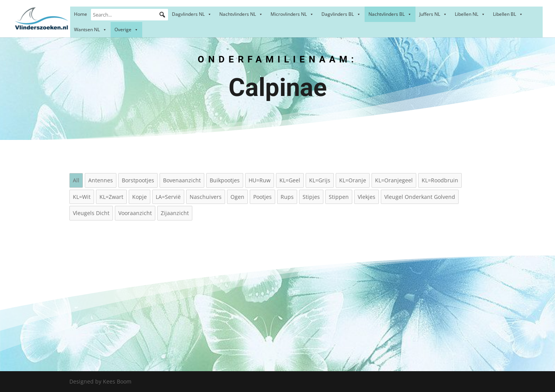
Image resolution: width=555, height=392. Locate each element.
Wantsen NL (90, 29)
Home (81, 14)
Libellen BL (508, 14)
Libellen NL (470, 14)
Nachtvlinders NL (241, 14)
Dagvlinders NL (192, 14)
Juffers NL (433, 14)
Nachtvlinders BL (390, 14)
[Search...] (129, 15)
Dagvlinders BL (341, 14)
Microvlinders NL (292, 14)
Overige (126, 29)
